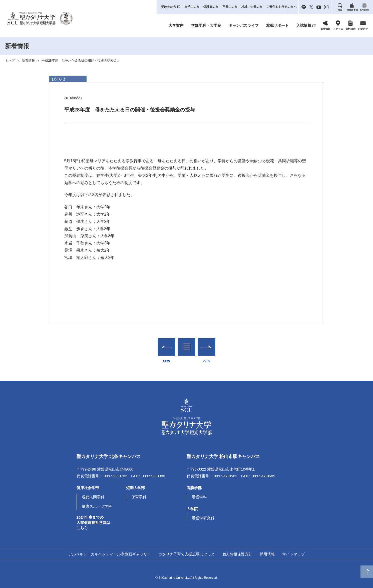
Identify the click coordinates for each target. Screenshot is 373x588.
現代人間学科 (93, 497)
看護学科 (199, 497)
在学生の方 (192, 7)
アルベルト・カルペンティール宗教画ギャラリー (110, 554)
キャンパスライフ (244, 25)
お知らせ (59, 79)
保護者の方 (211, 7)
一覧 (187, 344)
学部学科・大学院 (206, 25)
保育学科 (139, 497)
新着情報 (28, 60)
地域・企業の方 (252, 7)
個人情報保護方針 (237, 554)
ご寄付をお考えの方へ (281, 7)
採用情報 (267, 554)
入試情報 (304, 25)
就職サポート (277, 25)
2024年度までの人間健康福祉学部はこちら (93, 523)
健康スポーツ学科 (97, 506)
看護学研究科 (203, 518)
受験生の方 (169, 7)
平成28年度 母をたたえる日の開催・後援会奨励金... (80, 60)
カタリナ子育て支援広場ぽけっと (186, 554)
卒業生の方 (230, 7)
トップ (10, 60)
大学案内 (176, 25)
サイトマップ (293, 554)
